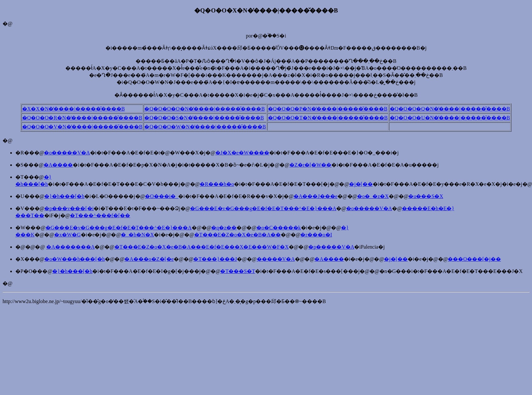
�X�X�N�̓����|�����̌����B (74, 109)
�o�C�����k (279, 228)
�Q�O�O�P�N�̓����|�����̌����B (328, 109)
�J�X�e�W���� (242, 153)
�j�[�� (361, 184)
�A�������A (70, 247)
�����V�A (276, 259)
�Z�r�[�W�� (311, 165)
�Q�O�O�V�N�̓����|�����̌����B (82, 127)
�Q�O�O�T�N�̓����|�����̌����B (328, 118)
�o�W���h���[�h (74, 259)
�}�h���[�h (64, 196)
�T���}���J (215, 259)
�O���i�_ (162, 196)
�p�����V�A (331, 247)
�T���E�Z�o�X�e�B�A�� (237, 235)
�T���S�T (237, 271)
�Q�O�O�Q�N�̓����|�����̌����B (450, 109)
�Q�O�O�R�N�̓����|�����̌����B (82, 118)
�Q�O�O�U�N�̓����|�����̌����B (450, 118)
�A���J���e (316, 196)
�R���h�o (217, 184)
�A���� (58, 165)
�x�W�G (67, 235)
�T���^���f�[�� (100, 215)
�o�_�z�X (373, 196)
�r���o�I (316, 235)
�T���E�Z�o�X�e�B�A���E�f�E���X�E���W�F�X (202, 247)
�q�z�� (224, 228)
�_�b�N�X (137, 235)
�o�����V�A (67, 153)
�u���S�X (426, 196)
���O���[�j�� (474, 259)
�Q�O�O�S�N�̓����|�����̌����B (204, 118)
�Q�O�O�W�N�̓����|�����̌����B (205, 127)
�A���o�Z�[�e (149, 259)
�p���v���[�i (69, 208)
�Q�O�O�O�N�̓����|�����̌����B (204, 109)
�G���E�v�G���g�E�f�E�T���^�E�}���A (263, 208)
